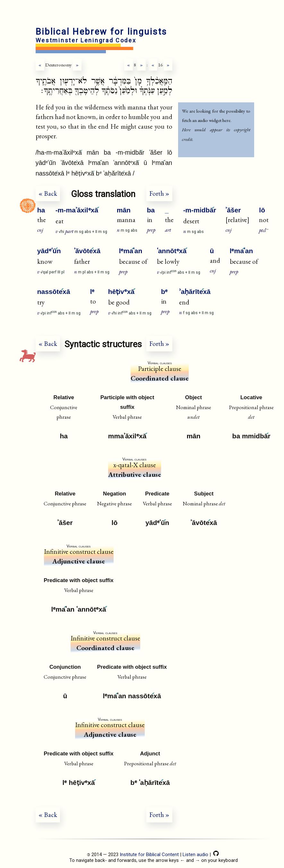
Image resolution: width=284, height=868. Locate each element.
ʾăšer (233, 210)
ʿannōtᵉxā (172, 251)
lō (262, 210)
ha (41, 210)
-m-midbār (200, 210)
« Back (48, 193)
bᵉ (164, 292)
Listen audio (195, 855)
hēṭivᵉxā (121, 292)
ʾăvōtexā (87, 251)
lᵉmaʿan (131, 251)
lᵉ (92, 292)
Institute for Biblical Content (149, 855)
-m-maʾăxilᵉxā (77, 210)
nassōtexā (54, 292)
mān (124, 210)
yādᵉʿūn (49, 251)
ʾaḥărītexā (195, 292)
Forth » (159, 193)
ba (151, 210)
